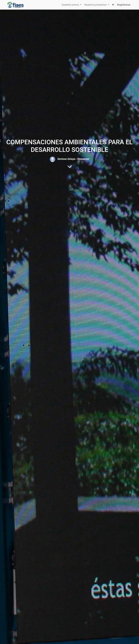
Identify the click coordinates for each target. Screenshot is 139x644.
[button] (113, 5)
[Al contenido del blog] (70, 167)
